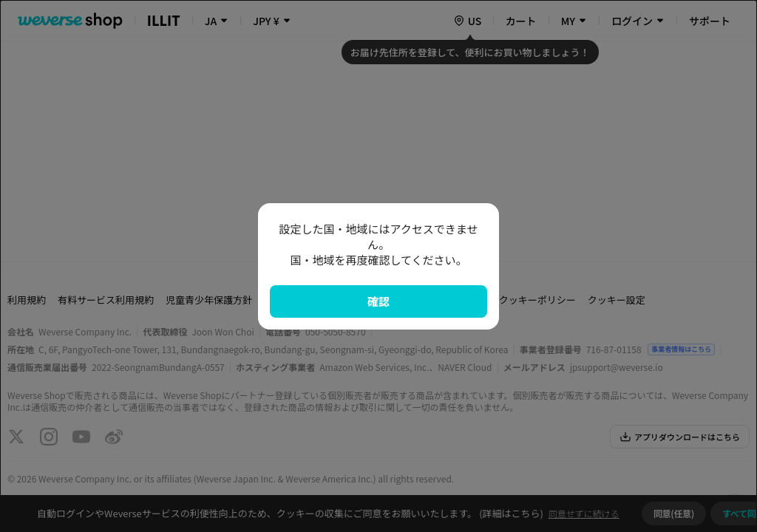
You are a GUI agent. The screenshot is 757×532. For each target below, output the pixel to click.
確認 (378, 301)
